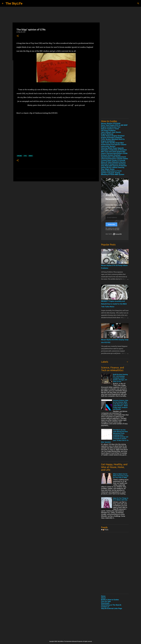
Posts (106, 530)
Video (31, 156)
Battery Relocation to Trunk (111, 171)
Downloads (105, 603)
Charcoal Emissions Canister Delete (115, 159)
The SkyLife (14, 3)
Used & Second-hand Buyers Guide (114, 153)
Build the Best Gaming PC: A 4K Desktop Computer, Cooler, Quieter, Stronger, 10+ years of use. (120, 378)
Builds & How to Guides (110, 600)
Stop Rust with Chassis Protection (114, 166)
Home (103, 596)
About (103, 598)
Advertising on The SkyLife (111, 605)
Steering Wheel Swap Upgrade (112, 148)
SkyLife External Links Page (112, 608)
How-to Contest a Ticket (110, 129)
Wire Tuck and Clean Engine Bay (113, 152)
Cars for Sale (106, 601)
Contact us (105, 607)
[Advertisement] (115, 88)
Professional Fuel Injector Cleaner (114, 145)
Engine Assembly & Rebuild (112, 138)
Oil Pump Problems (108, 130)
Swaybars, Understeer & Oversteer (114, 150)
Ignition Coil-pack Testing (111, 173)
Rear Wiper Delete (108, 169)
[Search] (138, 3)
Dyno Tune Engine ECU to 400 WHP (114, 125)
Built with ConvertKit (122, 233)
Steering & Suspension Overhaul (113, 164)
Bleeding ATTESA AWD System (113, 174)
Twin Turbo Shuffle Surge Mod (112, 143)
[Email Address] (115, 218)
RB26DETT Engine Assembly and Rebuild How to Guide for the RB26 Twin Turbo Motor (114, 304)
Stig (25, 156)
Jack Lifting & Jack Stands (111, 132)
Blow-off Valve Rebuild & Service (113, 162)
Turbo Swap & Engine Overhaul (113, 136)
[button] (18, 36)
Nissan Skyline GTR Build (111, 123)
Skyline (19, 156)
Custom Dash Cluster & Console (113, 160)
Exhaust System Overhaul (111, 155)
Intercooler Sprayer (108, 146)
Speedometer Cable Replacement (114, 157)
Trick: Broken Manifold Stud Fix (113, 139)
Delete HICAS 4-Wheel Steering (113, 167)
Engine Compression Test (111, 127)
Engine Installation (108, 141)
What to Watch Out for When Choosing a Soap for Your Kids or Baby (121, 476)
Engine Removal (107, 134)
